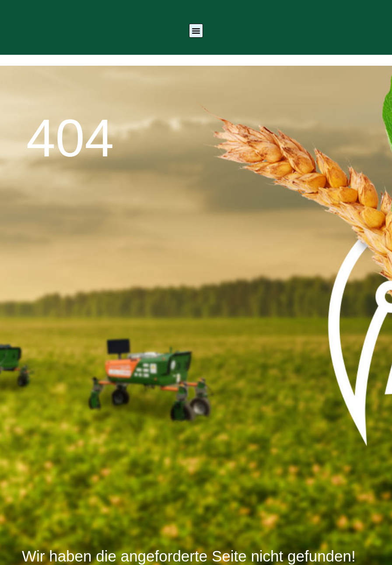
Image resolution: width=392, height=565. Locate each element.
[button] (196, 31)
